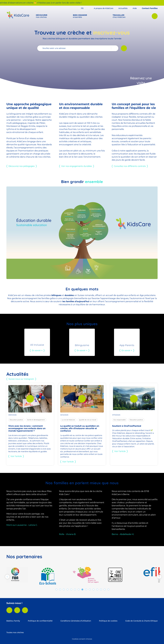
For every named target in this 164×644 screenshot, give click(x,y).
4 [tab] (68, 589)
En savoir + (37, 350)
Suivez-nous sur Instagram (21, 379)
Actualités (123, 8)
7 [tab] (79, 589)
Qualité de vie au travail (88, 420)
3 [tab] (64, 589)
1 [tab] (56, 589)
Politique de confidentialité (40, 621)
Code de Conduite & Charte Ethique (141, 621)
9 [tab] (86, 589)
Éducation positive (16, 420)
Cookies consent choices (82, 639)
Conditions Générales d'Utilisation (76, 621)
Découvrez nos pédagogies (22, 166)
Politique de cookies (108, 621)
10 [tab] (90, 589)
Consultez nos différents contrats (130, 166)
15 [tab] (108, 589)
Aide (135, 8)
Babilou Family (13, 621)
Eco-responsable (120, 420)
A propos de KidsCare (104, 8)
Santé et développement (36, 420)
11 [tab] (94, 589)
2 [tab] (60, 589)
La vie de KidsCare (68, 420)
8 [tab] (82, 589)
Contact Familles (150, 8)
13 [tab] (101, 589)
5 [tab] (71, 589)
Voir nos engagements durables (77, 166)
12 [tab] (97, 589)
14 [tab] (105, 589)
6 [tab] (75, 589)
